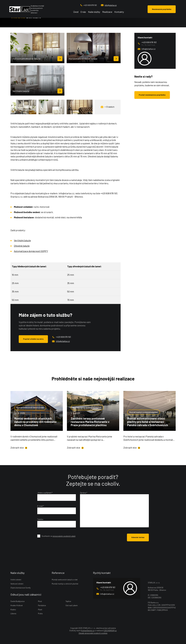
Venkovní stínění (17, 584)
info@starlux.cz (109, 5)
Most (40, 601)
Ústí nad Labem (72, 605)
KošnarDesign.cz (88, 631)
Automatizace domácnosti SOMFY (31, 251)
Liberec (13, 614)
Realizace (107, 12)
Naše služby (94, 12)
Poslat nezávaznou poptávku (152, 95)
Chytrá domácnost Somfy (21, 588)
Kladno (13, 610)
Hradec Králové (17, 605)
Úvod (76, 12)
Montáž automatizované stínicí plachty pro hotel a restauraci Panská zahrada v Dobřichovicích (148, 422)
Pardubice (42, 605)
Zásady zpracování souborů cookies (93, 633)
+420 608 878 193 (89, 5)
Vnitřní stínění (16, 580)
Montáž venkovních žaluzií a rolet (30, 408)
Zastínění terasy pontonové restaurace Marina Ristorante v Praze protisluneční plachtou (90, 422)
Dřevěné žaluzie (22, 246)
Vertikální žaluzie (22, 240)
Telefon (40, 519)
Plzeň (40, 610)
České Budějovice (17, 601)
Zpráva (84, 493)
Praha (40, 614)
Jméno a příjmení (45, 493)
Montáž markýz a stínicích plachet (87, 408)
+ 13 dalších (108, 107)
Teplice (68, 601)
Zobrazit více (19, 448)
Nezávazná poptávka (162, 9)
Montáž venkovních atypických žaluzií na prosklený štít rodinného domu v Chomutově (35, 422)
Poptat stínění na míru (33, 339)
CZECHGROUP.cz (110, 631)
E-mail (41, 506)
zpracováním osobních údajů (64, 536)
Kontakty (119, 12)
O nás (83, 12)
